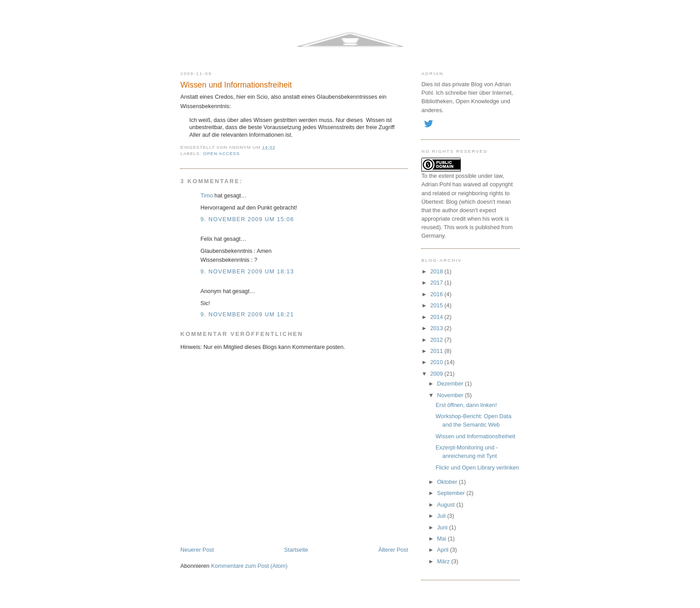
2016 (437, 294)
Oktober (448, 482)
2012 (437, 340)
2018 (437, 271)
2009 (437, 374)
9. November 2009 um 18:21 (247, 314)
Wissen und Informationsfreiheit (236, 85)
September (452, 493)
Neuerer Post (197, 550)
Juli (442, 516)
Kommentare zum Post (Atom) (249, 566)
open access (221, 153)
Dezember (451, 384)
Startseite (296, 550)
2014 (437, 317)
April (444, 550)
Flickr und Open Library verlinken (477, 468)
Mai (442, 539)
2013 (437, 328)
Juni (443, 527)
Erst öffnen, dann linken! (466, 405)
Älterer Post (393, 550)
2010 (437, 362)
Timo (207, 195)
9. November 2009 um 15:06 (247, 219)
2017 (437, 283)
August (447, 505)
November (451, 395)
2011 (437, 351)
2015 (437, 305)
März (444, 561)
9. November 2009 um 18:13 (247, 271)
